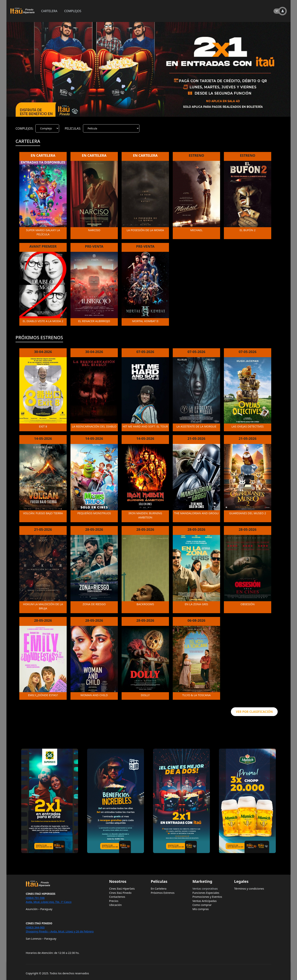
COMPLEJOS (73, 11)
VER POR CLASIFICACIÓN (254, 712)
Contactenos (117, 897)
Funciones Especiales (206, 893)
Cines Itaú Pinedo (120, 893)
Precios (114, 901)
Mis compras (201, 909)
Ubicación (115, 905)
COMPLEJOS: (25, 128)
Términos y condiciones (249, 889)
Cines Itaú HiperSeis (122, 889)
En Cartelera (159, 889)
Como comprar (202, 905)
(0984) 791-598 (35, 898)
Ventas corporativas (205, 889)
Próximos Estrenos (163, 893)
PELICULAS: (73, 128)
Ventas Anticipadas (205, 901)
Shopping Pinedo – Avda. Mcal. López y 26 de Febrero (60, 931)
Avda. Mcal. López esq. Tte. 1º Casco (49, 902)
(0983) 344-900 (35, 927)
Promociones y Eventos (207, 897)
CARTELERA (49, 11)
